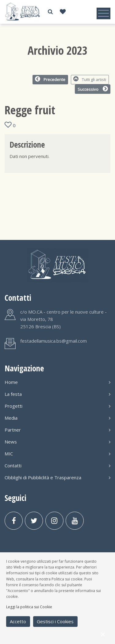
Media (57, 418)
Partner (57, 430)
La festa (57, 394)
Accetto (18, 621)
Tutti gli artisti (90, 79)
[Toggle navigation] (103, 13)
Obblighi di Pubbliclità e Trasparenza (57, 477)
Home (57, 382)
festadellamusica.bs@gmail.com (54, 341)
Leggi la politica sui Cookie (29, 607)
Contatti (57, 466)
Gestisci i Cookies (55, 621)
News (57, 442)
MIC (57, 454)
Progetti (57, 406)
